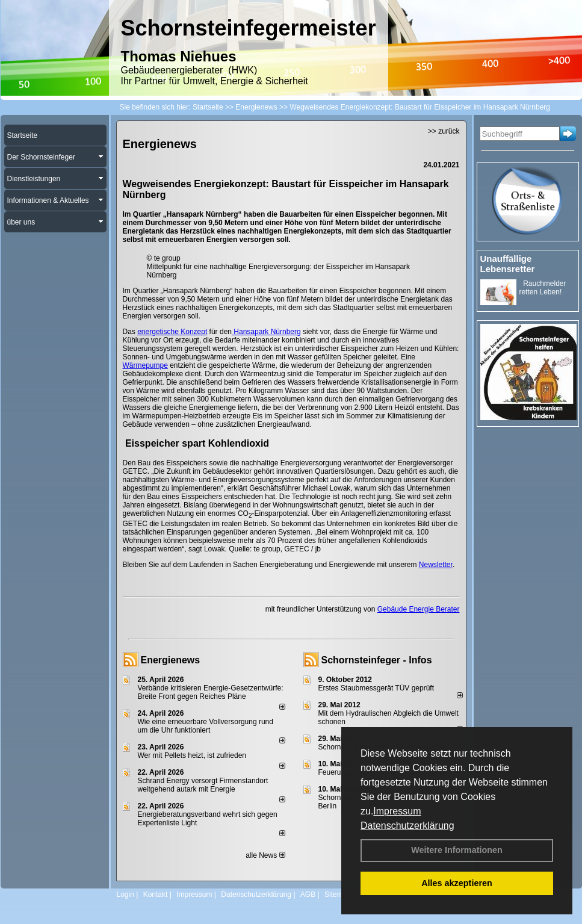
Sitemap (338, 895)
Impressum (397, 811)
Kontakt (156, 895)
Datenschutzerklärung (407, 826)
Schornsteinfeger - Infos (377, 660)
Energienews (171, 660)
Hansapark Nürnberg (266, 332)
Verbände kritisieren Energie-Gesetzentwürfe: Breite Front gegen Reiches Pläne (211, 692)
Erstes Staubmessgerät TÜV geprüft (376, 688)
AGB (308, 895)
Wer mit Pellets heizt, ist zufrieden (192, 755)
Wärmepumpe (145, 365)
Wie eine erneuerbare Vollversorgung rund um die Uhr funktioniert (206, 726)
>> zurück (444, 131)
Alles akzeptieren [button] (457, 883)
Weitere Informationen (457, 850)
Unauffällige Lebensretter (508, 264)
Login (125, 895)
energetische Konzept (172, 332)
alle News (265, 855)
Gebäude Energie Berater (419, 609)
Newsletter (436, 565)
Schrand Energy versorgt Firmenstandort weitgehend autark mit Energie (203, 785)
